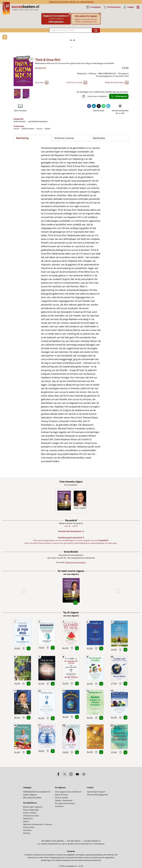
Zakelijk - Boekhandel (64, 800)
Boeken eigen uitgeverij (33, 807)
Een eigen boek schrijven (65, 803)
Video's (26, 821)
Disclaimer (27, 830)
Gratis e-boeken (30, 813)
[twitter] (99, 106)
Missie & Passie (61, 795)
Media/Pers (28, 818)
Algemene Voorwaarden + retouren (38, 824)
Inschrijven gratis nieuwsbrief (70, 538)
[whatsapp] (104, 106)
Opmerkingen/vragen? (96, 792)
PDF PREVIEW (31, 60)
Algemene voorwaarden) (76, 562)
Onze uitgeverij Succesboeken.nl (68, 792)
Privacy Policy (29, 827)
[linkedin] (94, 106)
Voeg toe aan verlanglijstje (23, 648)
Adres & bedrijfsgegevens (97, 795)
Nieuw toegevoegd (31, 810)
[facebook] (89, 106)
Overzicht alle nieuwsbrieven (70, 531)
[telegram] (108, 106)
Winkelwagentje (29, 648)
